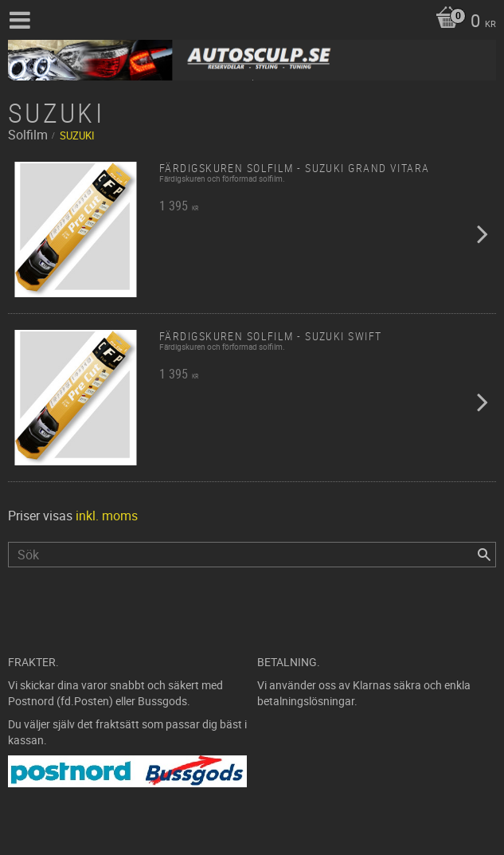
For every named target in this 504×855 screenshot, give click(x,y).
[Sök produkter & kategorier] (252, 555)
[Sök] (484, 555)
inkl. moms (107, 516)
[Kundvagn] (462, 22)
